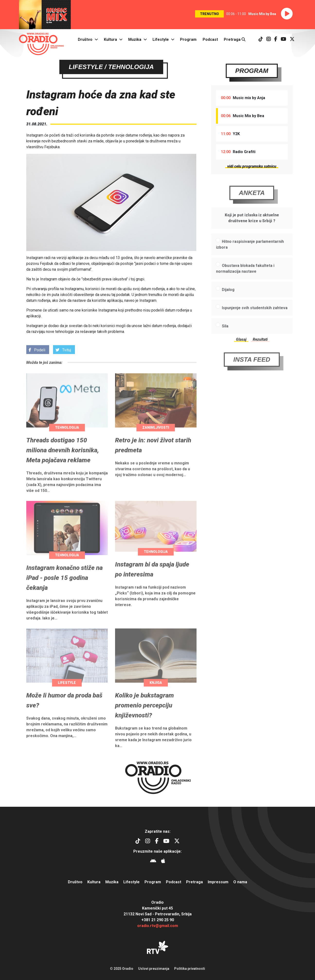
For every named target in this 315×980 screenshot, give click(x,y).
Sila (225, 336)
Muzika (135, 39)
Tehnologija (67, 437)
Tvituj (63, 359)
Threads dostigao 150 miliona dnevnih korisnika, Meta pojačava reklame (63, 460)
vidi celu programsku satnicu (252, 167)
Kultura (110, 39)
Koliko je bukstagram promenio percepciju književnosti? (144, 715)
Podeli (37, 359)
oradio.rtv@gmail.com (158, 926)
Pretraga (235, 39)
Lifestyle (161, 39)
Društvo (85, 39)
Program (188, 39)
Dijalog (228, 299)
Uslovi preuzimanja (154, 969)
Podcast (210, 39)
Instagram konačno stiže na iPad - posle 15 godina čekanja (64, 587)
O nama (240, 882)
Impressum (218, 882)
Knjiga (156, 692)
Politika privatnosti (190, 969)
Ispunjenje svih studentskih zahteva (255, 317)
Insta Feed (252, 369)
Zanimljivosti (156, 437)
